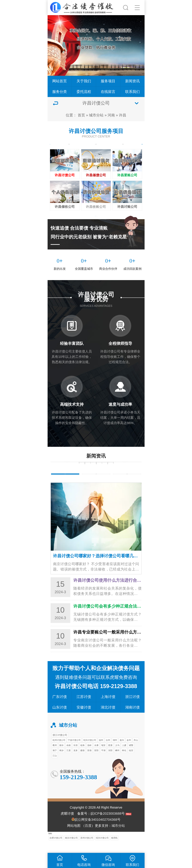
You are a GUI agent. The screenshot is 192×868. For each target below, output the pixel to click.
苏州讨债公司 (87, 849)
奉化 (124, 761)
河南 (111, 115)
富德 (89, 761)
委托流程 (84, 92)
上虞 (124, 756)
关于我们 (84, 81)
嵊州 (117, 761)
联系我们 (132, 92)
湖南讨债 (132, 718)
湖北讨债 (108, 718)
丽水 (62, 756)
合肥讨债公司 (56, 849)
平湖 (103, 761)
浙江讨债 (132, 708)
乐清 (75, 756)
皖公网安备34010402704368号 (98, 830)
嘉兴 (122, 751)
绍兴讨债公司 (90, 751)
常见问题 (127, 483)
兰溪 (68, 761)
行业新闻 (96, 483)
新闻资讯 (132, 81)
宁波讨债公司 (74, 751)
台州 (108, 751)
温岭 (89, 756)
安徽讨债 (84, 718)
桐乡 (62, 761)
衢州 (55, 756)
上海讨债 (108, 708)
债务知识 (65, 483)
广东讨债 (60, 708)
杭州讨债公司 (59, 751)
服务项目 (108, 81)
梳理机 (114, 849)
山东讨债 (60, 718)
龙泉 (75, 761)
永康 (96, 756)
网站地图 (74, 837)
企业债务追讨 (96, 148)
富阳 (96, 761)
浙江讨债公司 (60, 746)
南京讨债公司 (71, 849)
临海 (82, 756)
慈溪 (110, 756)
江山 (55, 766)
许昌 (123, 115)
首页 (81, 115)
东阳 (110, 761)
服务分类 (60, 92)
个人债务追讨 (69, 148)
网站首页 (60, 81)
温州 (101, 751)
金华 (129, 751)
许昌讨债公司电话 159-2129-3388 (96, 697)
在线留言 (108, 92)
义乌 (117, 756)
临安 (131, 761)
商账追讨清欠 (123, 148)
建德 (82, 761)
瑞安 (103, 756)
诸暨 (131, 756)
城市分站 (96, 115)
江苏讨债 (84, 708)
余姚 (68, 756)
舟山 (136, 751)
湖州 (115, 751)
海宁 (55, 761)
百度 (88, 837)
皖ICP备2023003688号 (108, 824)
